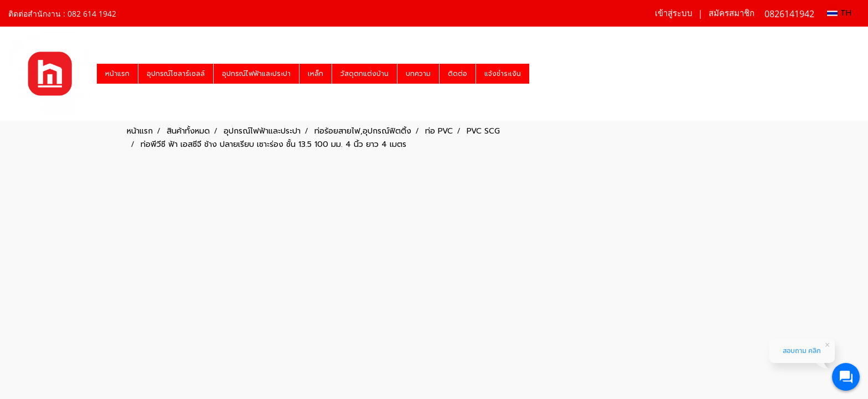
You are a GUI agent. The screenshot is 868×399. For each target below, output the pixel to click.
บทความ (418, 74)
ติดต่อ (458, 74)
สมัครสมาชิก (732, 13)
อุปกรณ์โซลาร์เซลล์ (176, 74)
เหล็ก (316, 74)
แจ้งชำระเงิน (503, 74)
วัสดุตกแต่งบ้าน (365, 74)
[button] (539, 74)
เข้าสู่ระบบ (674, 13)
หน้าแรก (117, 74)
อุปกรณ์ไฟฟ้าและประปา (256, 74)
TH (839, 13)
